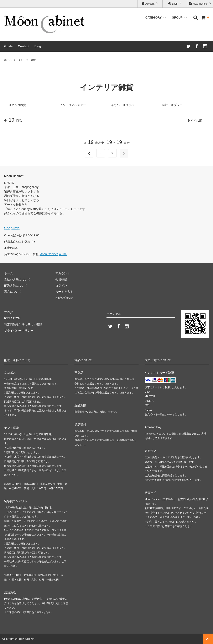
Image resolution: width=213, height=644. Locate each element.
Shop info (12, 228)
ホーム (8, 60)
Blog (38, 46)
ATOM (17, 318)
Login (175, 3)
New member (200, 3)
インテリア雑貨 (27, 60)
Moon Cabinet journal (53, 254)
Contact (24, 46)
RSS (7, 318)
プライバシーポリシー (19, 331)
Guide (9, 46)
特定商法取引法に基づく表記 (23, 324)
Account (150, 3)
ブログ (9, 312)
